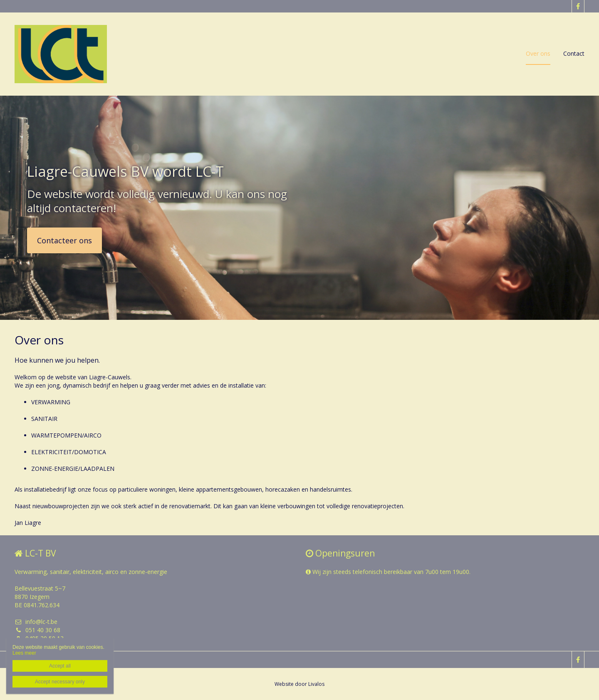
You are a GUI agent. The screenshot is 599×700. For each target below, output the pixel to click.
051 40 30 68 (37, 630)
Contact (574, 53)
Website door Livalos (299, 684)
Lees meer (24, 653)
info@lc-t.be (36, 622)
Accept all (60, 666)
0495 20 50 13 (39, 638)
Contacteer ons (64, 240)
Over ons (538, 53)
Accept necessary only (60, 682)
